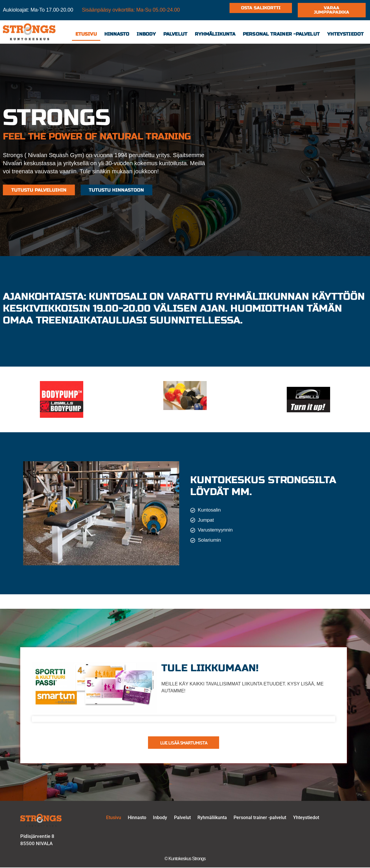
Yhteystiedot (345, 34)
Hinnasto (117, 34)
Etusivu (86, 34)
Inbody (146, 34)
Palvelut (175, 34)
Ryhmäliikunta (215, 34)
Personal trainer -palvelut (281, 34)
